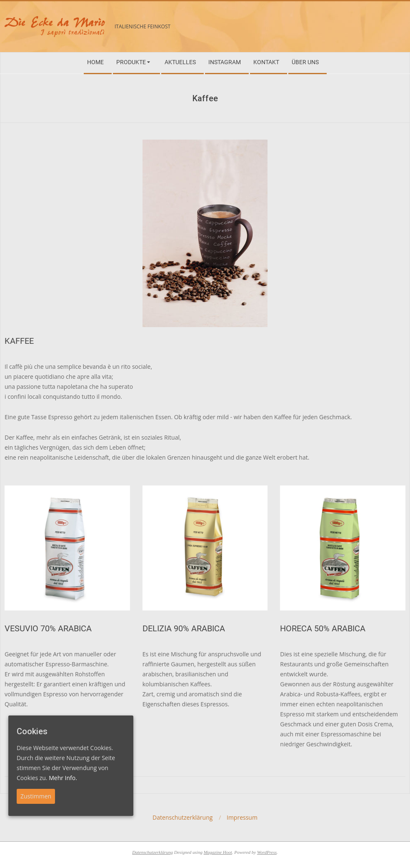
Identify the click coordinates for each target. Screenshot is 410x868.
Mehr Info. (63, 778)
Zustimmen (36, 796)
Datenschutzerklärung (152, 852)
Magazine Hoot (218, 852)
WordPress (267, 852)
